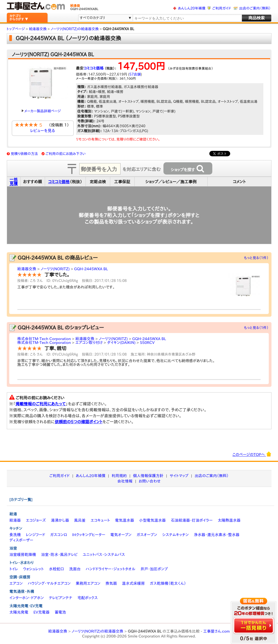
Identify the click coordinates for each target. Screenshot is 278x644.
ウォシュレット (33, 569)
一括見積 (14, 182)
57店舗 (135, 74)
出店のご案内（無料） (255, 8)
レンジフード (35, 535)
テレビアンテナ (61, 598)
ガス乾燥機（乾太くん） (168, 583)
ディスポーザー (21, 540)
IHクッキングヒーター (89, 535)
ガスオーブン (147, 535)
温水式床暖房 (133, 583)
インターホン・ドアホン (27, 598)
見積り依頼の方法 (24, 154)
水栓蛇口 (56, 569)
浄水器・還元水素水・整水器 (217, 535)
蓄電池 (60, 612)
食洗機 (15, 535)
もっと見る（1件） (256, 258)
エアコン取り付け (89, 343)
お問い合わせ (150, 481)
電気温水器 (125, 520)
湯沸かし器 (60, 520)
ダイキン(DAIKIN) (121, 343)
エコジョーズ (36, 520)
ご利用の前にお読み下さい (66, 154)
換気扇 (111, 583)
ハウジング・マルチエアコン (49, 583)
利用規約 (119, 476)
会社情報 (125, 481)
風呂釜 (80, 520)
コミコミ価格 (94, 68)
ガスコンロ (59, 535)
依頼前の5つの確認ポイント (79, 422)
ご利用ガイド (222, 8)
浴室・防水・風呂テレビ (59, 555)
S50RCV (147, 343)
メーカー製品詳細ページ (41, 111)
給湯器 (15, 520)
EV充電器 (41, 612)
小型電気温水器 (153, 520)
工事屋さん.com (216, 631)
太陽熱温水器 (229, 520)
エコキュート (100, 520)
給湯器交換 (27, 269)
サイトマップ (179, 476)
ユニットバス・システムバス (104, 555)
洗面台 (75, 569)
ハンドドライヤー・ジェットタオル (111, 569)
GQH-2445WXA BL (91, 269)
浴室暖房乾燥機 (23, 555)
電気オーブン (121, 535)
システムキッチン (176, 535)
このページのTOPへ (252, 454)
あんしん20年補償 (192, 8)
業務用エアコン (88, 583)
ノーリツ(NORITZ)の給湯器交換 (97, 631)
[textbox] (187, 18)
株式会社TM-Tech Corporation (44, 339)
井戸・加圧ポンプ (154, 569)
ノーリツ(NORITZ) (55, 269)
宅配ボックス (88, 598)
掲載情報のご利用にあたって (41, 404)
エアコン (16, 583)
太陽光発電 (19, 612)
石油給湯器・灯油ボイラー (192, 520)
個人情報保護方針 (148, 476)
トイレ (14, 569)
